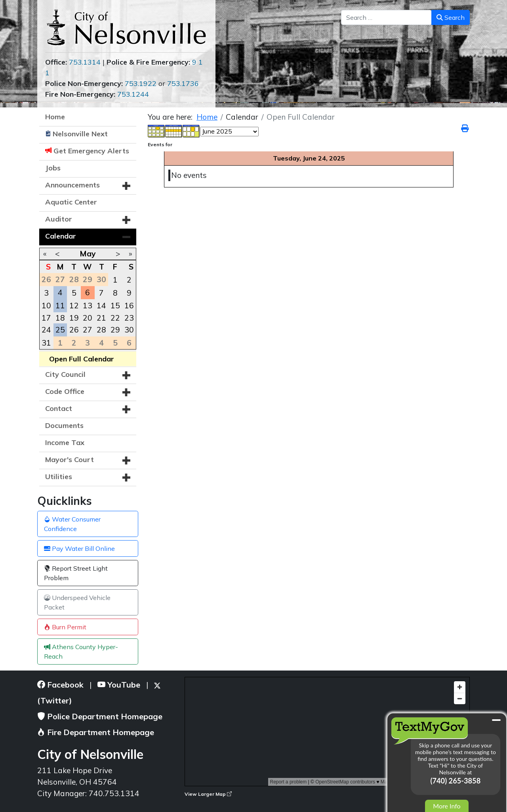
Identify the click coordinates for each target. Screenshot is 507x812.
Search (451, 17)
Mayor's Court (70, 459)
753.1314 (85, 62)
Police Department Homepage (100, 716)
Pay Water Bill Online (79, 548)
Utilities (59, 477)
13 (88, 306)
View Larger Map (208, 794)
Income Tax (65, 442)
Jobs (53, 168)
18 (60, 318)
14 (101, 306)
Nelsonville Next (80, 134)
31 (46, 343)
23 (129, 318)
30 (129, 330)
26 (74, 330)
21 (101, 318)
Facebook (60, 685)
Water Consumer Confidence (72, 524)
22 (115, 318)
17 (46, 318)
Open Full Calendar (82, 359)
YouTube (119, 685)
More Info (447, 806)
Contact (59, 408)
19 (74, 318)
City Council (65, 374)
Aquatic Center (71, 202)
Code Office (65, 391)
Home (55, 117)
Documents (64, 425)
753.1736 (183, 83)
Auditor (59, 219)
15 (115, 306)
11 (60, 306)
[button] (126, 186)
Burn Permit (65, 627)
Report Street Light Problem (76, 573)
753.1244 (133, 94)
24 (46, 330)
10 (46, 306)
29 (115, 330)
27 (88, 330)
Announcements (72, 185)
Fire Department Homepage (96, 732)
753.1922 (141, 83)
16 (129, 306)
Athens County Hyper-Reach (81, 652)
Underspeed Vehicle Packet (77, 602)
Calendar (61, 236)
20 (88, 318)
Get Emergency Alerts (91, 151)
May (88, 254)
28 (101, 330)
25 (60, 330)
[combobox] (386, 17)
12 (74, 306)
